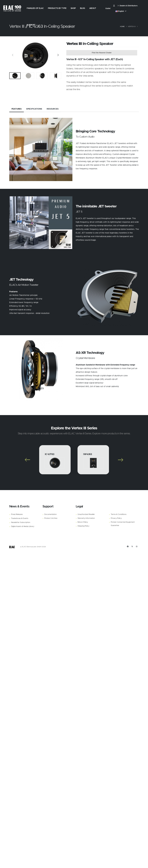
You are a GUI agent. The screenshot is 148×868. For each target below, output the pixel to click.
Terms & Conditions (119, 516)
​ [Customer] (114, 6)
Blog (83, 8)
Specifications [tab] (34, 110)
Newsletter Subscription (21, 524)
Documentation (50, 516)
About (93, 8)
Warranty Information (86, 520)
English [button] (121, 11)
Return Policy (83, 524)
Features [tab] (17, 110)
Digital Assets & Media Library (23, 528)
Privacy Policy (116, 520)
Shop (73, 8)
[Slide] (13, 55)
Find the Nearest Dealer (102, 53)
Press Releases (17, 516)
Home (122, 27)
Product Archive (51, 520)
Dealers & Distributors (128, 6)
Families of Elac (35, 8)
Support (31, 25)
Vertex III (132, 27)
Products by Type (57, 8)
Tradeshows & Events (20, 520)
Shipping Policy (83, 527)
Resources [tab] (53, 110)
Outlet (108, 9)
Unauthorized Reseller (86, 516)
